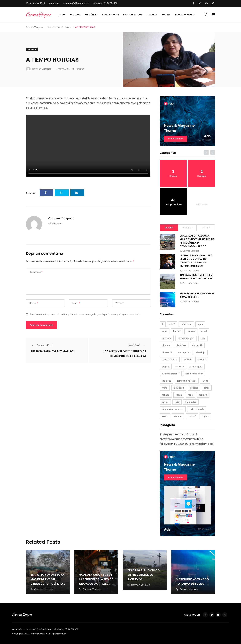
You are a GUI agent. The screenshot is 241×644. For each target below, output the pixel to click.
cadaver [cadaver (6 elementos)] (191, 331)
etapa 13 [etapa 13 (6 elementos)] (180, 367)
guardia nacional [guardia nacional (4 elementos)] (171, 374)
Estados (75, 15)
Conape (152, 15)
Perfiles (166, 15)
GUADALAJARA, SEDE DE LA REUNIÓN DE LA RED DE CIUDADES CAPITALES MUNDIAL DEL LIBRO (196, 261)
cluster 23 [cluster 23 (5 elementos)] (167, 352)
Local (62, 15)
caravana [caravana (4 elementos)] (167, 338)
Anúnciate (54, 3)
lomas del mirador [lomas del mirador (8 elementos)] (187, 381)
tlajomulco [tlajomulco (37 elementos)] (191, 402)
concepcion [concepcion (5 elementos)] (184, 352)
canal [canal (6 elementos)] (204, 331)
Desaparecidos (133, 15)
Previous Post (41, 345)
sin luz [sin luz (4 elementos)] (165, 402)
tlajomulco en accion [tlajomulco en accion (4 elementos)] (173, 409)
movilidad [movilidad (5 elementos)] (179, 388)
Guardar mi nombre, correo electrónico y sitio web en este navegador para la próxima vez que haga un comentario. (85, 314)
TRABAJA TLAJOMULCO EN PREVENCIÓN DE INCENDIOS (196, 277)
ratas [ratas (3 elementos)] (207, 388)
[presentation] (206, 153)
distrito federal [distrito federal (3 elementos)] (170, 360)
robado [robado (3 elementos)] (166, 395)
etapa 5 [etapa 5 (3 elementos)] (166, 367)
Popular (187, 228)
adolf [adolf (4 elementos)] (172, 324)
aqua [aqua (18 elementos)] (165, 331)
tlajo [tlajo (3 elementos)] (177, 402)
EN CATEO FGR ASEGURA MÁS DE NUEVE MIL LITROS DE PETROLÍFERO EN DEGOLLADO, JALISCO (197, 241)
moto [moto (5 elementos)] (165, 388)
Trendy (206, 228)
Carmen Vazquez (61, 218)
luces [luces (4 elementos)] (205, 381)
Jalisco (32, 49)
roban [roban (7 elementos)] (179, 395)
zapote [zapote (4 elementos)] (205, 416)
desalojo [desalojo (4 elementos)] (201, 352)
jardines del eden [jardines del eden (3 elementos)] (194, 374)
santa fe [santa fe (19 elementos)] (203, 395)
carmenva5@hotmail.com (76, 3)
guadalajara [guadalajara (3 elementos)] (196, 367)
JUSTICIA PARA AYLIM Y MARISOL (52, 351)
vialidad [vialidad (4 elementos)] (178, 416)
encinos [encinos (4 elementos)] (187, 360)
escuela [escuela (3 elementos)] (202, 360)
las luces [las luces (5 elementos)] (167, 381)
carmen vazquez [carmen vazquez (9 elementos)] (186, 338)
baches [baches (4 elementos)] (177, 331)
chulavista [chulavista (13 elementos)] (181, 345)
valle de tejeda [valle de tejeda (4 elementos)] (197, 409)
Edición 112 (91, 15)
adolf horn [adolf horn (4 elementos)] (186, 324)
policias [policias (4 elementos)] (194, 388)
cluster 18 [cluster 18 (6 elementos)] (197, 345)
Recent (169, 228)
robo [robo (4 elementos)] (190, 395)
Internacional (110, 15)
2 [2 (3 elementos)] (163, 324)
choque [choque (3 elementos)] (166, 345)
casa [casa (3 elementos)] (203, 338)
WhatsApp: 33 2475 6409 (105, 3)
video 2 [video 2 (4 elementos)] (192, 416)
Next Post (137, 345)
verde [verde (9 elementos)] (165, 416)
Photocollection (185, 15)
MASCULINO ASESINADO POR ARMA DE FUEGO (197, 295)
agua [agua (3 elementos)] (200, 324)
